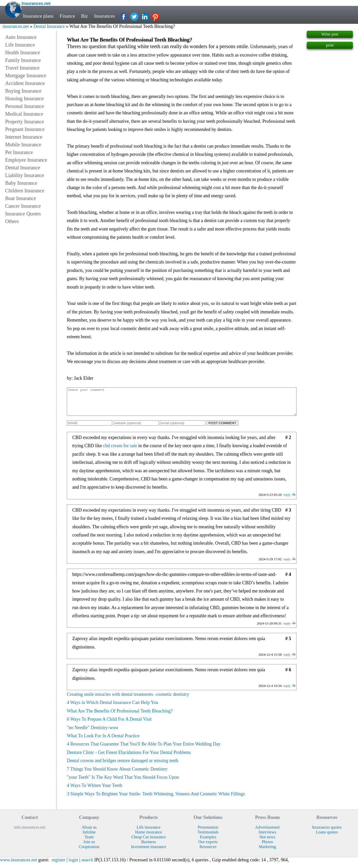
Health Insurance (23, 52)
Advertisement (267, 833)
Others (12, 221)
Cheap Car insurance (149, 842)
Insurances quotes (327, 833)
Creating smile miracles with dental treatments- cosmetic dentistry (128, 700)
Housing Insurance (24, 98)
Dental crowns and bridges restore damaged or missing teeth (123, 766)
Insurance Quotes (23, 214)
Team (89, 842)
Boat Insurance (21, 198)
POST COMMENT (223, 428)
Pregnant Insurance (25, 129)
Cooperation (89, 852)
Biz (85, 16)
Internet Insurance (24, 137)
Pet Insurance (19, 152)
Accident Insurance (25, 83)
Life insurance (149, 833)
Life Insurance (20, 45)
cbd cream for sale (120, 451)
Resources (208, 852)
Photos (267, 847)
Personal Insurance (25, 106)
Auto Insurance (21, 37)
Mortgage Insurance (26, 75)
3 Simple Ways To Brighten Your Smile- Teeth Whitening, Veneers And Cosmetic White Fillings (156, 799)
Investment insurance (149, 852)
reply (287, 500)
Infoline (89, 838)
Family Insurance (23, 60)
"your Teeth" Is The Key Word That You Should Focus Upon (123, 783)
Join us (89, 847)
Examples (208, 842)
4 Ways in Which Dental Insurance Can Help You (112, 708)
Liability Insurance (25, 175)
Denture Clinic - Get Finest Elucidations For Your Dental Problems (129, 758)
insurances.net (16, 26)
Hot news (268, 842)
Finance (67, 16)
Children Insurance (25, 191)
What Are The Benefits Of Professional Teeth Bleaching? (120, 716)
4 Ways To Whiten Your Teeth (95, 791)
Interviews (267, 838)
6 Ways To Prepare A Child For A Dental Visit (109, 724)
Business (149, 847)
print (330, 45)
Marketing (267, 852)
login (73, 865)
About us (89, 833)
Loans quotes (327, 838)
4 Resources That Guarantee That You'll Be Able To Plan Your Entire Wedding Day (144, 749)
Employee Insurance (26, 160)
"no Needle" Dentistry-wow (93, 733)
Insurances (104, 16)
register (58, 865)
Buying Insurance (23, 91)
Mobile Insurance (23, 145)
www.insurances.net (19, 865)
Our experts (208, 847)
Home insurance (149, 838)
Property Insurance (25, 122)
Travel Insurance (22, 68)
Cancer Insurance (23, 206)
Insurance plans (38, 16)
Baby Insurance (21, 183)
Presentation (208, 833)
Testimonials (208, 838)
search (87, 865)
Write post (330, 34)
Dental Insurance (49, 26)
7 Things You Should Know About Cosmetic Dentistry (117, 774)
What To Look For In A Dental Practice (103, 741)
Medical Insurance (24, 114)
